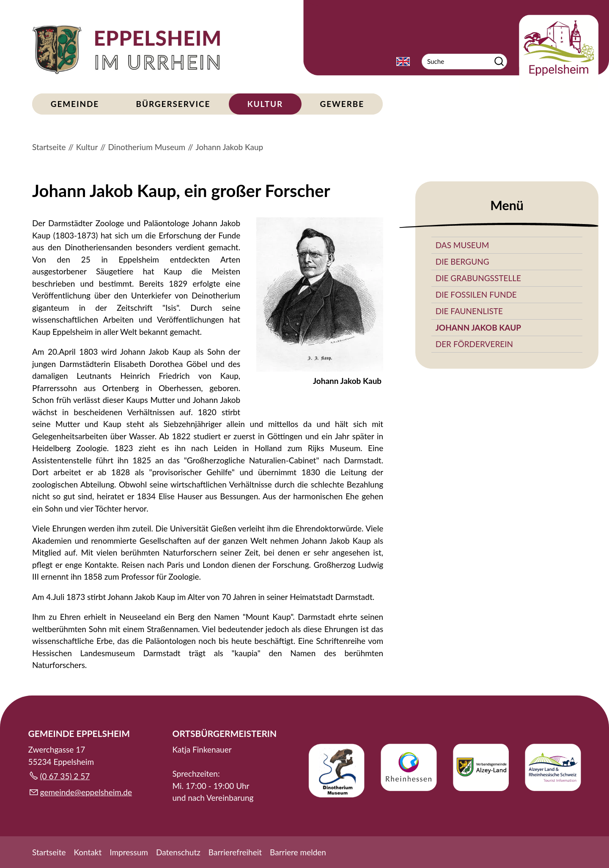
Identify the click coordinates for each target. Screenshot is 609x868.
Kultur (265, 104)
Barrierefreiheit (235, 852)
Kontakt (88, 852)
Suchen (499, 62)
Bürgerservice (173, 104)
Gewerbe (342, 104)
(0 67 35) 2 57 (65, 776)
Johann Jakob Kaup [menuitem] (478, 327)
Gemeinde (75, 104)
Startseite (49, 852)
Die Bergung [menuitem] (462, 261)
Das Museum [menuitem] (462, 245)
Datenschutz (178, 852)
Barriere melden (298, 852)
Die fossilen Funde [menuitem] (476, 294)
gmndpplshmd (86, 792)
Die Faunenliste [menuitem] (469, 311)
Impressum (129, 852)
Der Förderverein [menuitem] (474, 344)
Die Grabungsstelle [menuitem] (478, 278)
